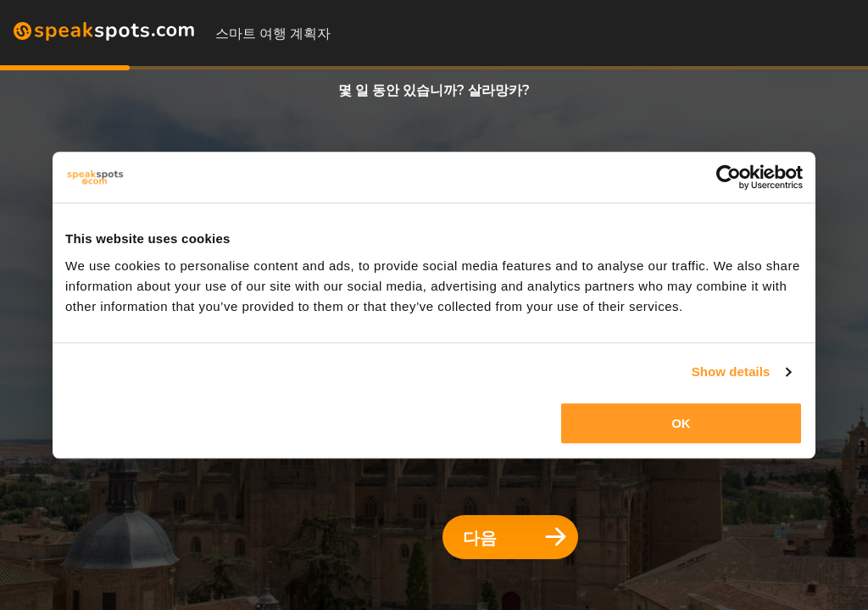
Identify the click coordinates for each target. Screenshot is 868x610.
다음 (515, 538)
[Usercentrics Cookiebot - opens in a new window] (729, 177)
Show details (731, 372)
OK (681, 423)
